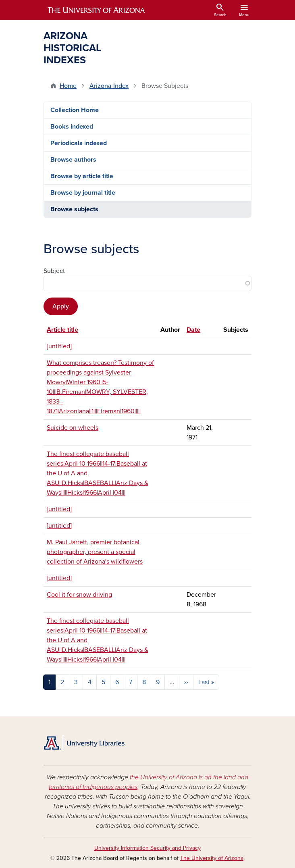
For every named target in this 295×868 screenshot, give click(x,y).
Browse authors (73, 160)
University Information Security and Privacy (147, 848)
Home (68, 86)
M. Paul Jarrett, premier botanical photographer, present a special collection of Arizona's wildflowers (95, 552)
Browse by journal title (83, 193)
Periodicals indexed (79, 143)
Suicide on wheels (73, 428)
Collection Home (75, 110)
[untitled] (59, 346)
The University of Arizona (212, 858)
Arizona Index (109, 86)
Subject (54, 271)
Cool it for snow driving (79, 595)
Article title (62, 330)
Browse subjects (74, 209)
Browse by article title (82, 176)
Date (193, 330)
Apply (61, 306)
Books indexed (72, 127)
